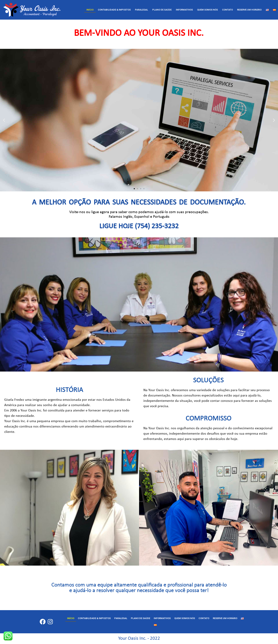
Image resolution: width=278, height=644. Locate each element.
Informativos (184, 10)
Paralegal (141, 10)
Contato (227, 10)
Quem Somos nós (207, 10)
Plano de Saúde (162, 10)
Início (90, 10)
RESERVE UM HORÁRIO (249, 10)
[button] (134, 189)
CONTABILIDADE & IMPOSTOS (114, 10)
